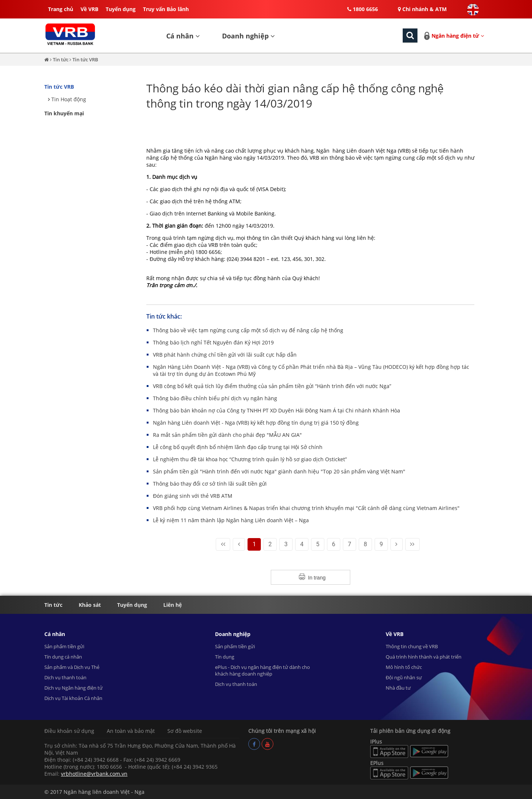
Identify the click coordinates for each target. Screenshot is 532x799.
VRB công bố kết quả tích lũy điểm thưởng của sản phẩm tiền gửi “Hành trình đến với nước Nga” (272, 386)
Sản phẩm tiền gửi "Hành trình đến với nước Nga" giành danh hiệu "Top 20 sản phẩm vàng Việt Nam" (279, 471)
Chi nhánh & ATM (422, 9)
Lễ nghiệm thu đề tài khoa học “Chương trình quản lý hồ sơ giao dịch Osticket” (250, 459)
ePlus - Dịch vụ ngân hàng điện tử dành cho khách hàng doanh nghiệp (262, 670)
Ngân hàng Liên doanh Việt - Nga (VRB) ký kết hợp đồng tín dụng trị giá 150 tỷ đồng (256, 423)
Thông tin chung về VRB (412, 646)
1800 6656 (363, 9)
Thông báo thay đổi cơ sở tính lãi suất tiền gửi (210, 484)
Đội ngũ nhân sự (404, 677)
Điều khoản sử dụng (69, 731)
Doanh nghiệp (248, 36)
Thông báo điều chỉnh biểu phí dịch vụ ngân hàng (215, 398)
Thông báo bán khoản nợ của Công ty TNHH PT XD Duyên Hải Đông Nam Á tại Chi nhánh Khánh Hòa (277, 410)
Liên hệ (173, 605)
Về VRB (89, 9)
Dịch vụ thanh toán (65, 677)
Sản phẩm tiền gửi (64, 646)
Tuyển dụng (121, 9)
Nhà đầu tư (398, 688)
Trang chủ (61, 9)
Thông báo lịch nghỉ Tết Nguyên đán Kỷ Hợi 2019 (213, 342)
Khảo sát (90, 605)
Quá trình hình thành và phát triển (424, 657)
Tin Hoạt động (69, 99)
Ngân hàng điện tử (458, 36)
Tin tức (61, 59)
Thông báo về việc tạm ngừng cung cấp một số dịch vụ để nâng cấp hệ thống (248, 330)
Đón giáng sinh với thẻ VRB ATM (193, 496)
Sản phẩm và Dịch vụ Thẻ (72, 667)
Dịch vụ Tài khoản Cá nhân (73, 698)
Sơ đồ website (185, 731)
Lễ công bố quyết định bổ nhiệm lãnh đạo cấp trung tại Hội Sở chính (238, 447)
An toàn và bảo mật (131, 731)
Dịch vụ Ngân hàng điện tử (74, 688)
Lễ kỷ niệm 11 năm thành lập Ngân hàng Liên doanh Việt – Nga (231, 520)
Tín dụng (225, 657)
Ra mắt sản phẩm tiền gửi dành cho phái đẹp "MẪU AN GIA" (227, 435)
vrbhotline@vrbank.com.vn (94, 774)
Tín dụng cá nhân (63, 657)
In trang (317, 578)
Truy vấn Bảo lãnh (166, 9)
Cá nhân (183, 36)
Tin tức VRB (85, 59)
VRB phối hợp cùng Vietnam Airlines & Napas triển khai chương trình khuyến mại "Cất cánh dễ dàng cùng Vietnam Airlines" (306, 508)
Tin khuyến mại (64, 113)
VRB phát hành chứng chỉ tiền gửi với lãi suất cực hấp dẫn (225, 355)
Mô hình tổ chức (404, 667)
